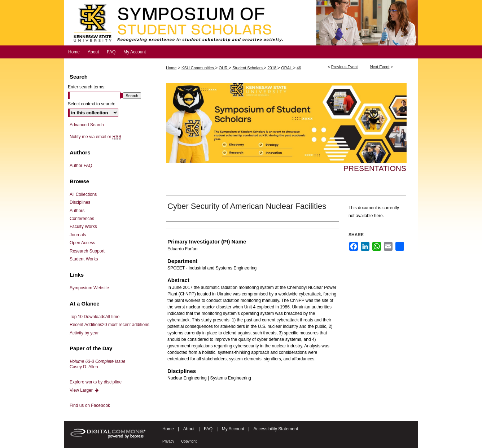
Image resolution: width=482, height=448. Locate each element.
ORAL (287, 68)
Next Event (380, 67)
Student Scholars (248, 68)
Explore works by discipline (96, 382)
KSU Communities (198, 68)
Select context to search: (91, 104)
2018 (272, 68)
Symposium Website (89, 288)
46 (299, 68)
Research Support (87, 251)
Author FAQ (81, 166)
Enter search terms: (87, 87)
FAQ (208, 429)
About (189, 429)
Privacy (168, 441)
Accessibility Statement (276, 429)
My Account (233, 429)
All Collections (83, 194)
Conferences (82, 219)
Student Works (84, 259)
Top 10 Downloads (95, 317)
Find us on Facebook (90, 405)
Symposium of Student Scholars (241, 23)
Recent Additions (109, 325)
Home (171, 68)
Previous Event (345, 67)
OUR (224, 68)
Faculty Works (83, 227)
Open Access (82, 243)
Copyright (189, 441)
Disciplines (80, 202)
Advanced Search (87, 125)
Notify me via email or (95, 137)
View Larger (84, 390)
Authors (77, 211)
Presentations (375, 168)
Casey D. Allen (97, 364)
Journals (78, 235)
